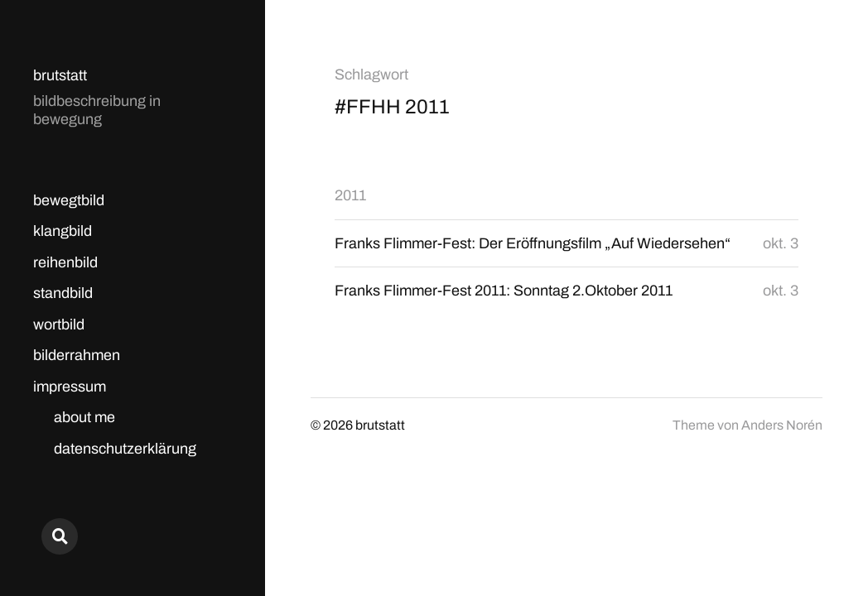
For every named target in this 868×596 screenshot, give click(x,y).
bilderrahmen (77, 355)
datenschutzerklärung (125, 449)
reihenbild (65, 262)
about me (84, 417)
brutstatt (60, 75)
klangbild (63, 231)
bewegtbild (69, 200)
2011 (350, 195)
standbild (63, 293)
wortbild (59, 324)
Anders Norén (782, 425)
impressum (70, 387)
